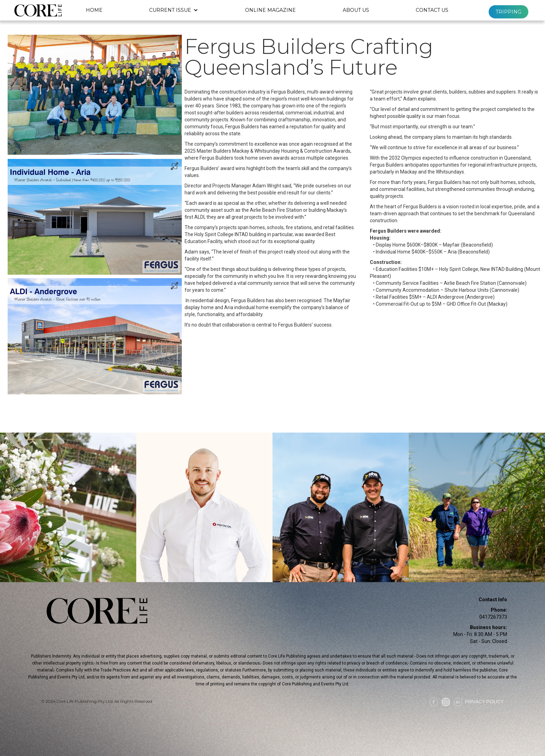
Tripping (509, 12)
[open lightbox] (95, 217)
